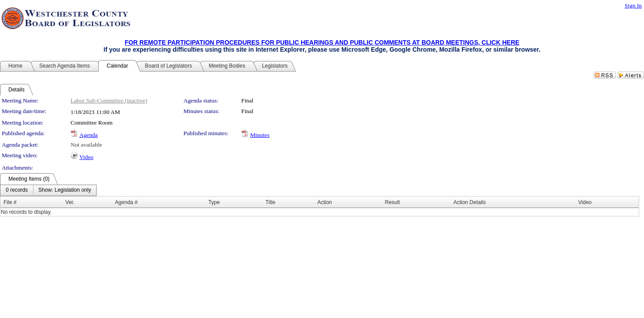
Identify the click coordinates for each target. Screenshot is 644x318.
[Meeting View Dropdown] (65, 190)
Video (86, 157)
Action (324, 202)
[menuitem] (17, 190)
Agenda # (126, 202)
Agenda (88, 135)
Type (214, 202)
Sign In (633, 6)
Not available (86, 145)
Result (392, 202)
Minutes (260, 135)
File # (10, 202)
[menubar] (48, 190)
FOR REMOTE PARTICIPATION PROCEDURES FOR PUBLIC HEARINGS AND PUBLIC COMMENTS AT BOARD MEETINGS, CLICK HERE (322, 42)
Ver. (70, 202)
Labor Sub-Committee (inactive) (109, 100)
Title (270, 202)
